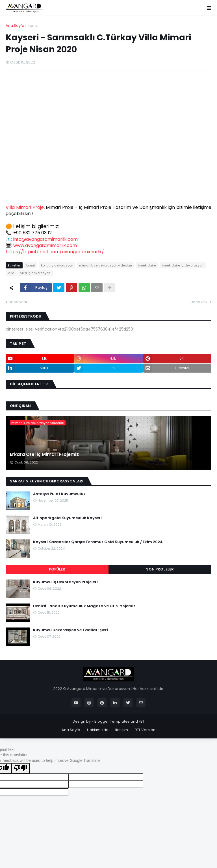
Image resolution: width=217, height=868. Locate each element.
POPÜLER (57, 569)
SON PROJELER (160, 569)
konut (33, 26)
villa (11, 273)
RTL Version (145, 730)
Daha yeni (18, 302)
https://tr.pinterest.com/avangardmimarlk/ (55, 252)
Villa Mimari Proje (25, 207)
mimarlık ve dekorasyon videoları (106, 265)
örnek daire (147, 265)
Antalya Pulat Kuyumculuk (59, 494)
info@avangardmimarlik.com (45, 239)
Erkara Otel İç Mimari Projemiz (44, 454)
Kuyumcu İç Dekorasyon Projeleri (65, 582)
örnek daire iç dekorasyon (183, 265)
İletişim (122, 730)
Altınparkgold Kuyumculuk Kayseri (67, 518)
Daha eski (199, 302)
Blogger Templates (112, 721)
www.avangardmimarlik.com (45, 245)
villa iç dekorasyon (35, 273)
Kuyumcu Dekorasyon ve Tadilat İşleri (70, 630)
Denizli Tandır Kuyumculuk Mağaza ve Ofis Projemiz (84, 606)
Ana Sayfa (15, 26)
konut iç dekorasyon (57, 265)
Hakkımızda (98, 730)
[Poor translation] (21, 768)
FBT (142, 721)
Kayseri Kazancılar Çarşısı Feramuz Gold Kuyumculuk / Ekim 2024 (98, 542)
